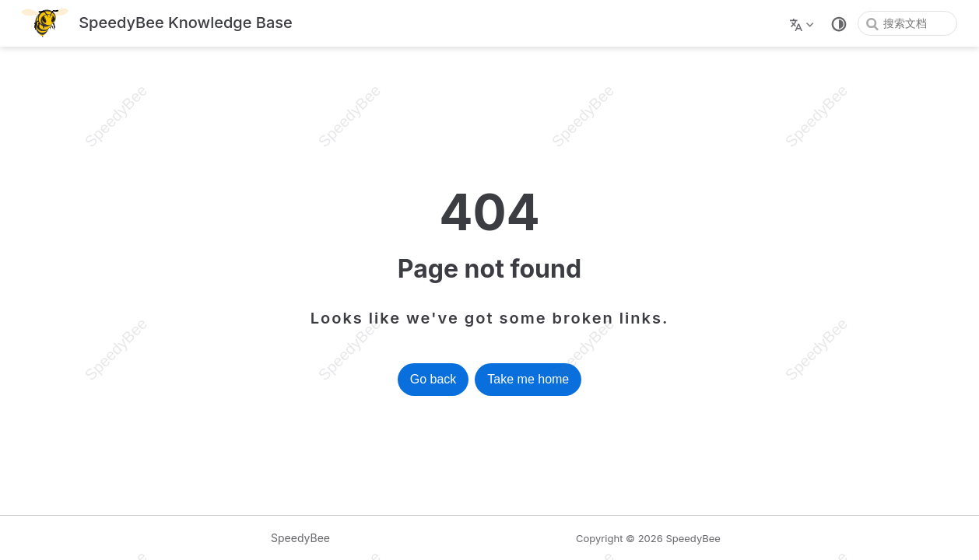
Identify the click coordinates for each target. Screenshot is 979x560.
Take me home (528, 379)
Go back (433, 379)
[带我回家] (157, 24)
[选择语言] (804, 23)
